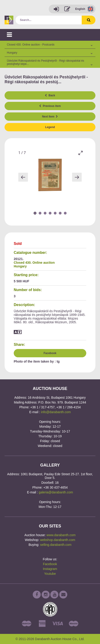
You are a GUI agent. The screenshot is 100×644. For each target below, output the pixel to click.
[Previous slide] (23, 177)
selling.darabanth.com (56, 545)
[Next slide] (77, 177)
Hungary (20, 266)
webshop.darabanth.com (58, 540)
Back (50, 95)
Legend (50, 127)
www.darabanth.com (61, 535)
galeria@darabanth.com (56, 492)
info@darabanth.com (56, 412)
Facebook (50, 353)
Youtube (50, 574)
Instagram (50, 569)
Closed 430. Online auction (34, 263)
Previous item (50, 106)
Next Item (50, 117)
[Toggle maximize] (81, 153)
